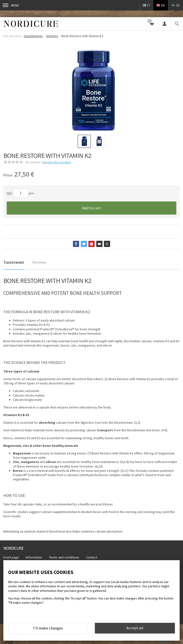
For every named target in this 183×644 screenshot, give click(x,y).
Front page (11, 557)
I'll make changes (48, 628)
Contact (92, 557)
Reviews (39, 262)
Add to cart (91, 208)
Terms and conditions (64, 557)
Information (34, 557)
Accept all (135, 628)
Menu (11, 5)
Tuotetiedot (14, 262)
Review (57, 162)
